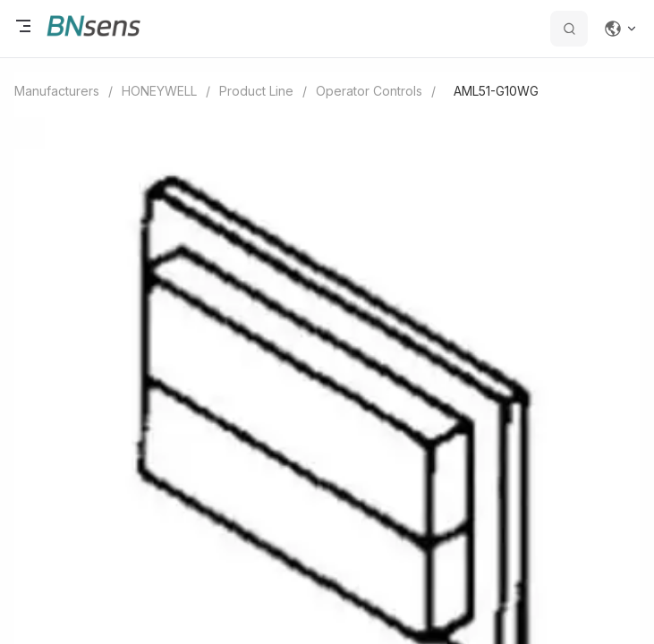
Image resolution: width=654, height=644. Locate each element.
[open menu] (23, 29)
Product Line (256, 91)
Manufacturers (57, 91)
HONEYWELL (159, 91)
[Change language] (621, 29)
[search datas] (569, 29)
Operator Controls (369, 91)
